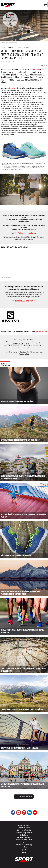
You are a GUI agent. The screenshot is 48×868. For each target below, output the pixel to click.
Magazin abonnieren (24, 825)
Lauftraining (23, 47)
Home (3, 47)
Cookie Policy (24, 835)
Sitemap (24, 852)
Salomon (36, 70)
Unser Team (24, 847)
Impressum (24, 849)
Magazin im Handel (24, 828)
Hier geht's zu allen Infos (24, 301)
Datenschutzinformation (24, 830)
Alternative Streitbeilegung (24, 845)
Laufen (11, 47)
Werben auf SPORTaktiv (24, 837)
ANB (24, 842)
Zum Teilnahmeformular (24, 233)
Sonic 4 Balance (12, 88)
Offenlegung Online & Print (24, 840)
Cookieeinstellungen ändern (24, 832)
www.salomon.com (41, 332)
